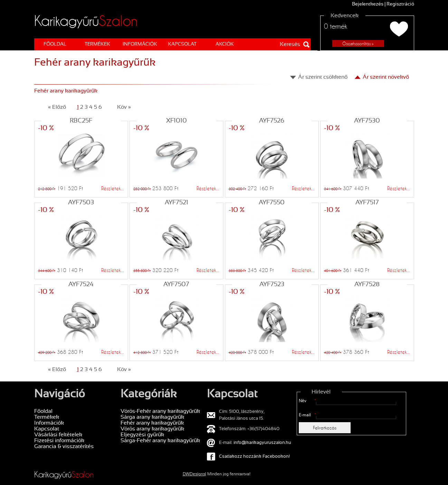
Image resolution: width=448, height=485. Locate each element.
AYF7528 (367, 285)
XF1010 (177, 121)
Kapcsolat (182, 44)
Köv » (124, 107)
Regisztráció (400, 4)
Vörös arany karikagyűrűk (152, 429)
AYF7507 (176, 285)
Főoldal (55, 44)
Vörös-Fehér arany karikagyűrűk (160, 411)
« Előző (57, 107)
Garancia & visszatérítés (64, 447)
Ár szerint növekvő (386, 77)
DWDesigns (194, 474)
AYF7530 (367, 121)
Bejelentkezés (368, 4)
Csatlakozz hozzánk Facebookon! (254, 457)
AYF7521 (177, 203)
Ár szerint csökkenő (323, 77)
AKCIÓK (225, 44)
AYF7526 (272, 121)
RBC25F (81, 121)
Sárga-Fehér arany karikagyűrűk (160, 441)
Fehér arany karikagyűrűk (152, 423)
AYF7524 (81, 285)
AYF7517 (367, 203)
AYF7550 (272, 203)
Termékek (97, 44)
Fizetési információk (59, 441)
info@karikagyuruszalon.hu (262, 443)
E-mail (307, 415)
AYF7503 (81, 203)
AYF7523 (272, 285)
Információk (140, 44)
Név (307, 401)
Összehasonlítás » (358, 43)
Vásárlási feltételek (58, 435)
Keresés (290, 44)
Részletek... (113, 188)
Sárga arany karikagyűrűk (152, 417)
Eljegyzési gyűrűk (142, 435)
